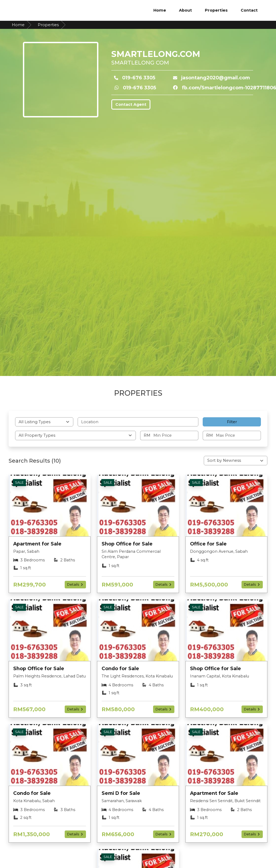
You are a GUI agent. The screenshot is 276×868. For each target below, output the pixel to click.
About (185, 10)
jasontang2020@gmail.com (215, 78)
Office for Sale (208, 544)
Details (75, 584)
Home (160, 10)
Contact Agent (131, 104)
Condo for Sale (120, 668)
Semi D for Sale (121, 793)
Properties (216, 10)
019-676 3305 (139, 78)
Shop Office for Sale (127, 544)
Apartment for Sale (37, 544)
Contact (249, 10)
